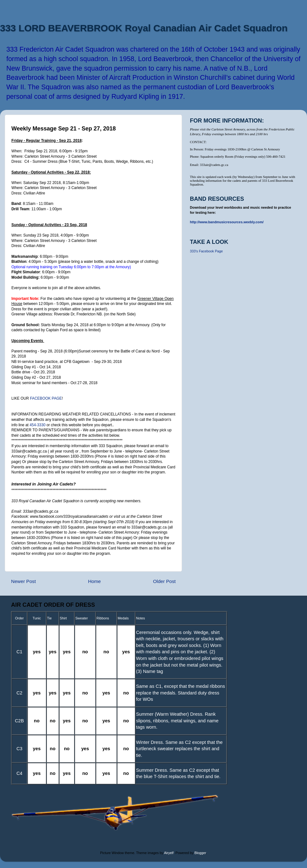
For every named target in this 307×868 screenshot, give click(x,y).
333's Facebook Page (206, 251)
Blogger (200, 853)
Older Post (164, 581)
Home (94, 581)
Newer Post (23, 581)
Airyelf (169, 853)
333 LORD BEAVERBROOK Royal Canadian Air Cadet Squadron (144, 28)
